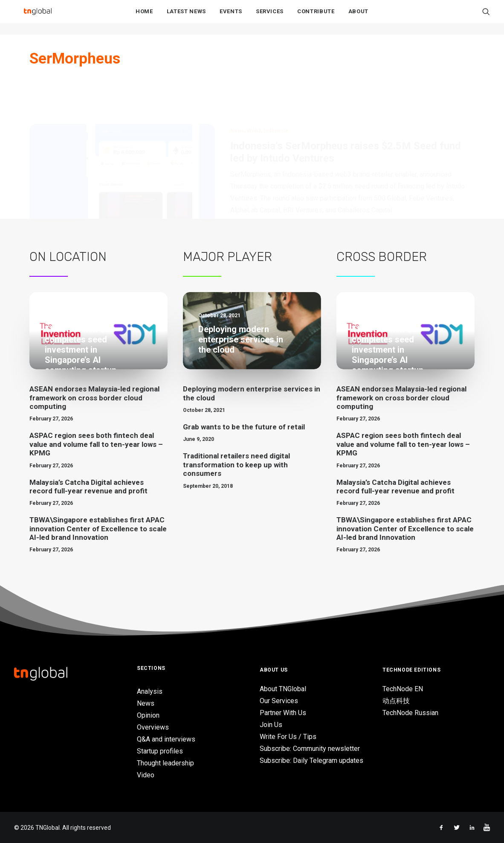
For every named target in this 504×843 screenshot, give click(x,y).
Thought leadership (165, 763)
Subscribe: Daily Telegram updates (311, 760)
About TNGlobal (283, 688)
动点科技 (396, 700)
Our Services (279, 700)
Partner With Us (283, 712)
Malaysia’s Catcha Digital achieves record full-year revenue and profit (88, 486)
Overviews (153, 727)
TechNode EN (403, 688)
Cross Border (382, 257)
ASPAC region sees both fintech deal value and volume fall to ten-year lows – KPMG (96, 444)
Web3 (254, 90)
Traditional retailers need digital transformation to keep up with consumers (236, 465)
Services (270, 18)
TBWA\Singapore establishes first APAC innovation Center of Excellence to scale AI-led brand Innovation (98, 529)
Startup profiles (160, 751)
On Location (68, 257)
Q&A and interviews (166, 739)
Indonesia (276, 90)
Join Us (271, 724)
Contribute (316, 18)
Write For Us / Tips (288, 736)
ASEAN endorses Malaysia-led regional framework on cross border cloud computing (94, 398)
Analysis (150, 691)
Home (144, 18)
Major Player (227, 257)
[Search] (486, 17)
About (358, 18)
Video (146, 775)
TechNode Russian (410, 712)
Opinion (148, 715)
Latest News (186, 18)
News (237, 90)
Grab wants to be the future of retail (244, 427)
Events (231, 18)
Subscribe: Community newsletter (310, 748)
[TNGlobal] (38, 17)
